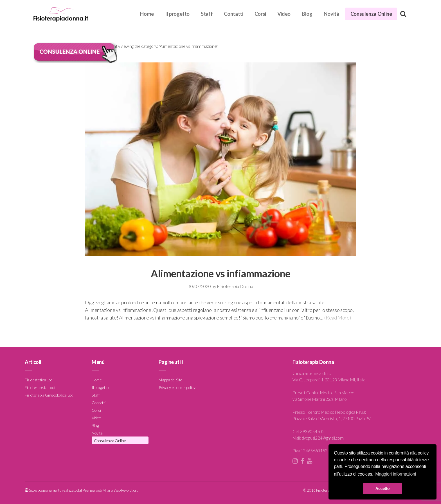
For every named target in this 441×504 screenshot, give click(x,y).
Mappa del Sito (171, 380)
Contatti (233, 14)
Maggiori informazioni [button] (396, 474)
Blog (307, 14)
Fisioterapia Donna (235, 286)
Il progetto (177, 14)
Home (147, 14)
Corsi (260, 14)
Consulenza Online (371, 14)
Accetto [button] (382, 489)
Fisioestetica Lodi (39, 380)
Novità (331, 14)
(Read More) (337, 318)
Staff (207, 14)
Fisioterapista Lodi (40, 387)
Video (284, 14)
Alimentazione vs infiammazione (220, 273)
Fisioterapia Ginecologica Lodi (49, 395)
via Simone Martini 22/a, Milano (320, 399)
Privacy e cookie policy (177, 387)
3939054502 (312, 431)
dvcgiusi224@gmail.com (322, 438)
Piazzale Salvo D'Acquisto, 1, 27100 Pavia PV (331, 418)
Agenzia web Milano (98, 490)
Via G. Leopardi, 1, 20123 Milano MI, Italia (329, 380)
